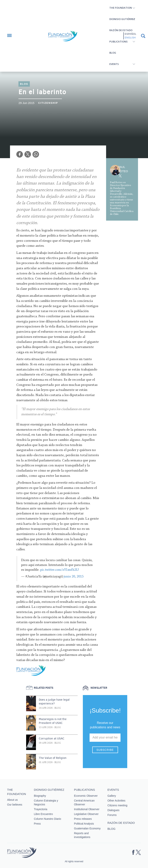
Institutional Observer (87, 809)
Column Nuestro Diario (47, 819)
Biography (40, 796)
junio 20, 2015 (74, 577)
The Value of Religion (53, 758)
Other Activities (116, 801)
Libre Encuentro (43, 814)
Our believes (15, 805)
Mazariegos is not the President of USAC (53, 721)
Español (131, 34)
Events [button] (114, 64)
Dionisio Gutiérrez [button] (122, 19)
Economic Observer (86, 796)
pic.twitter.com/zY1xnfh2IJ (59, 570)
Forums (112, 815)
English (130, 38)
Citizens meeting (117, 805)
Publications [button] (118, 42)
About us (12, 800)
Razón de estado (121, 30)
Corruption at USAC (52, 738)
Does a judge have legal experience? (54, 702)
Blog (113, 53)
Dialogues (113, 810)
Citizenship (48, 103)
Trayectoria (41, 809)
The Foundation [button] (121, 8)
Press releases (83, 819)
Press (37, 824)
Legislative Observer (86, 814)
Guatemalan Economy (87, 828)
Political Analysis (84, 824)
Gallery (112, 796)
